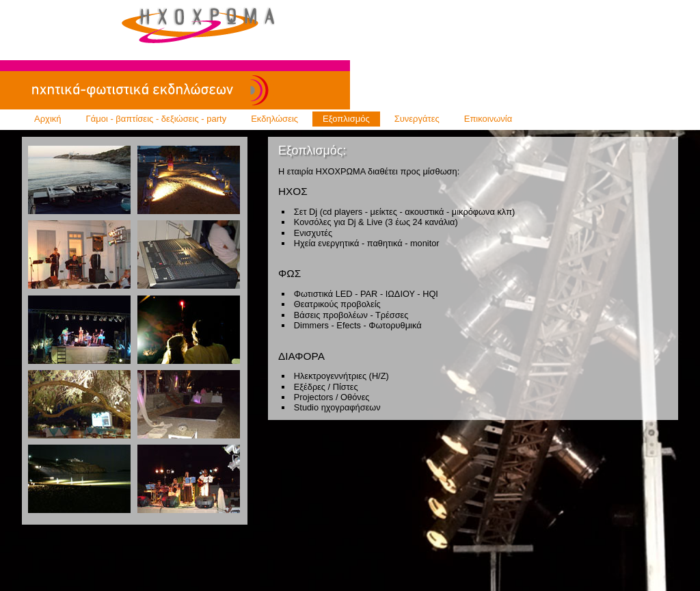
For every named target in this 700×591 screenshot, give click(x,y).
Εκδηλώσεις (274, 119)
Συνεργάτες (417, 119)
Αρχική (48, 119)
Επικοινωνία (488, 119)
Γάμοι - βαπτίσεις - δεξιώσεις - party (157, 119)
